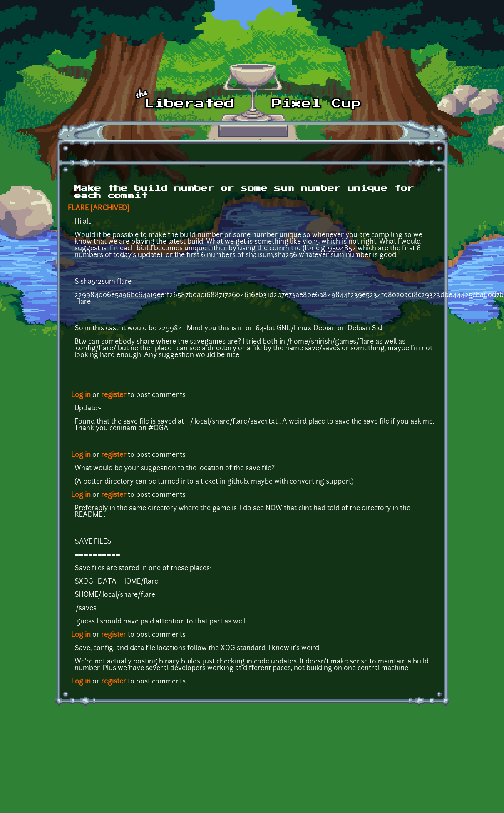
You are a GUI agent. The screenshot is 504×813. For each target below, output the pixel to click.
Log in (81, 395)
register (114, 395)
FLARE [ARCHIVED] (99, 209)
